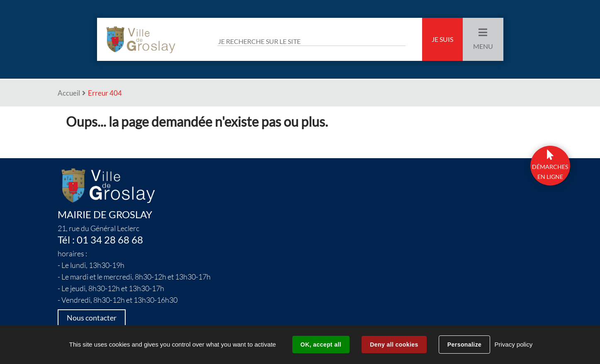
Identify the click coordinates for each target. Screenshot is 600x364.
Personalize (464, 345)
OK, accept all (321, 345)
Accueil (69, 93)
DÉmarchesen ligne (550, 172)
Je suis (442, 39)
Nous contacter (92, 318)
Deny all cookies (394, 345)
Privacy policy (513, 344)
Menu (483, 46)
